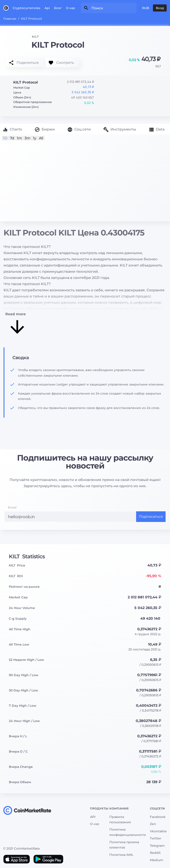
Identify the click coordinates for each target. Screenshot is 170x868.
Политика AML (121, 855)
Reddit (155, 853)
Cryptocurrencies (26, 8)
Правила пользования (120, 820)
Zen (153, 824)
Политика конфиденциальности (128, 832)
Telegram (157, 846)
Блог (58, 8)
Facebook (158, 817)
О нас (71, 8)
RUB (146, 8)
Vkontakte (158, 831)
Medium (156, 860)
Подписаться (151, 517)
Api (47, 8)
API (93, 817)
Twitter (156, 838)
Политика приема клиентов (124, 845)
